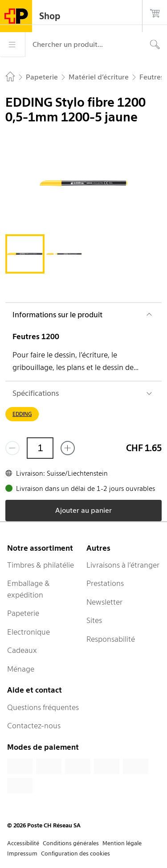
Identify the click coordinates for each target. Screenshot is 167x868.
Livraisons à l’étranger (123, 565)
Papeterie (23, 613)
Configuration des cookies (75, 853)
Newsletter (104, 602)
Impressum (22, 853)
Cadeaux (22, 650)
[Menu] (12, 45)
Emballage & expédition (29, 589)
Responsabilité (111, 639)
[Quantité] (40, 448)
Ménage (21, 669)
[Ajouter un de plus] (68, 448)
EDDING (22, 414)
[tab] (25, 254)
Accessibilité (23, 843)
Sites (94, 620)
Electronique (29, 632)
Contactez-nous (34, 726)
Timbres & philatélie (41, 565)
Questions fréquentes (43, 707)
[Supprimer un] (12, 448)
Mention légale (122, 843)
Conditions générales (71, 843)
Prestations (105, 583)
